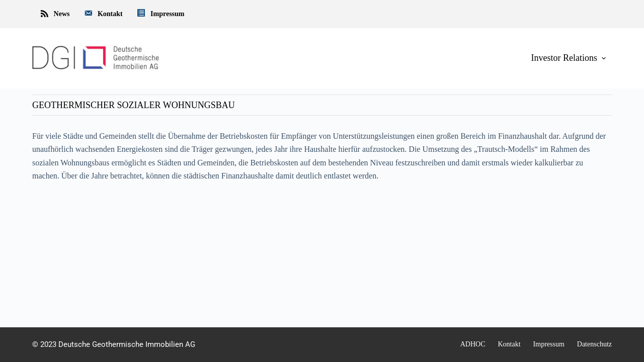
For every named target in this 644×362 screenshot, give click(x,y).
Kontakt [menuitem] (103, 14)
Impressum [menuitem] (160, 14)
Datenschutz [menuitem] (594, 344)
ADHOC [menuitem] (473, 344)
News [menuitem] (55, 14)
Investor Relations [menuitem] (569, 58)
